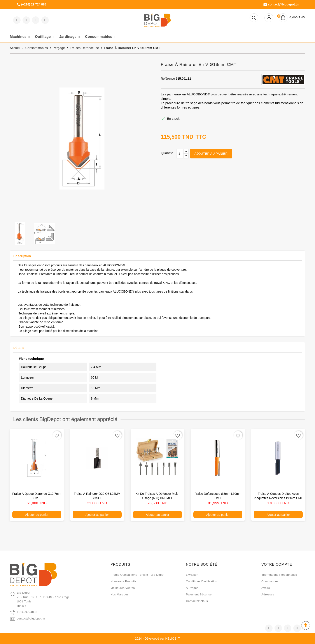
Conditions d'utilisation (202, 581)
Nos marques (120, 594)
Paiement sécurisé (199, 594)
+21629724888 (27, 612)
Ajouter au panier (211, 154)
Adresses (268, 594)
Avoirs (266, 588)
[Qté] (180, 154)
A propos (192, 588)
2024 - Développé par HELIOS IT (157, 639)
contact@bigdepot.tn (281, 5)
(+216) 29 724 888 (31, 5)
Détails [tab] (19, 348)
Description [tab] (22, 256)
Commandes (270, 581)
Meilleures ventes (123, 588)
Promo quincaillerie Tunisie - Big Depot (137, 575)
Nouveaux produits (123, 581)
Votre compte (277, 564)
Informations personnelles (279, 575)
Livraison (192, 575)
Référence (168, 79)
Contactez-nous (197, 601)
